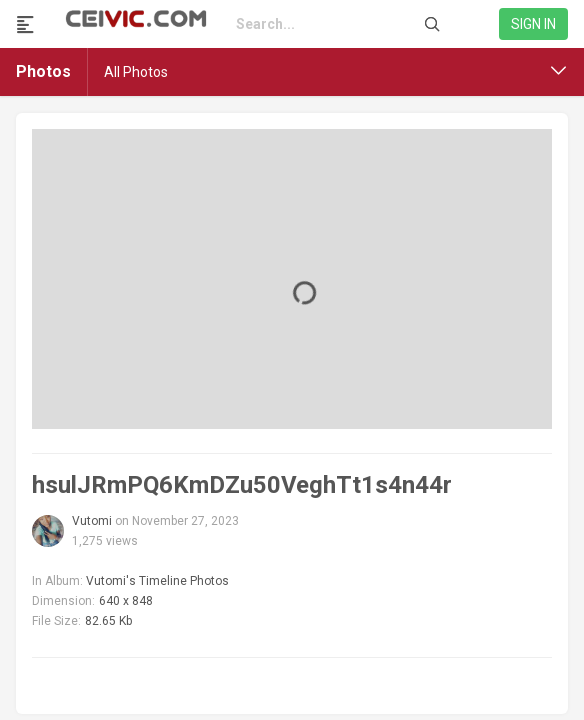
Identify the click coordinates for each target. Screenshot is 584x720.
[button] (559, 71)
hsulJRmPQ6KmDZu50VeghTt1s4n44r (242, 485)
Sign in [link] (533, 24)
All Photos (136, 72)
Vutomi (92, 521)
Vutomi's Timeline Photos (157, 581)
